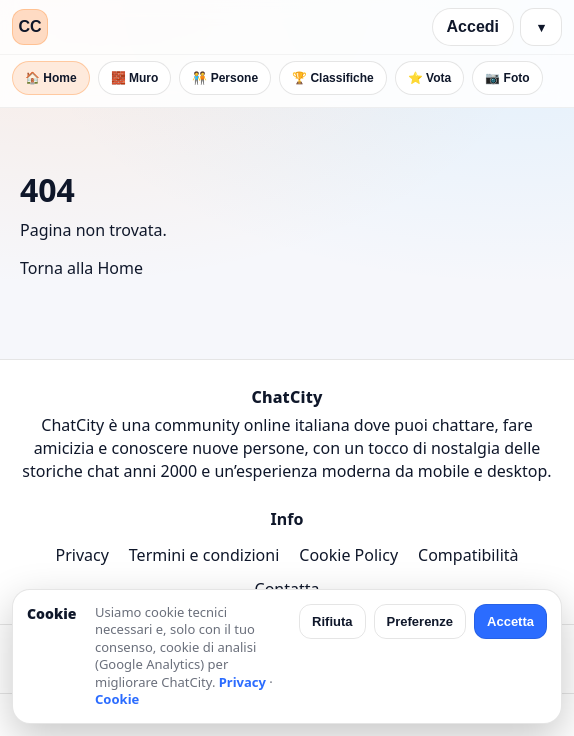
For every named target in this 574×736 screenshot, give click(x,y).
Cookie (117, 699)
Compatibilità (468, 555)
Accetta (510, 621)
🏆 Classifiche (333, 78)
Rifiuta (332, 621)
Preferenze (420, 621)
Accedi (473, 26)
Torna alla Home (81, 268)
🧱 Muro (135, 78)
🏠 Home (51, 78)
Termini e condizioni (204, 555)
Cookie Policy (348, 555)
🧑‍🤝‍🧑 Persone (225, 78)
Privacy (81, 555)
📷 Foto (507, 78)
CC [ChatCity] (29, 26)
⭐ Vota (429, 78)
